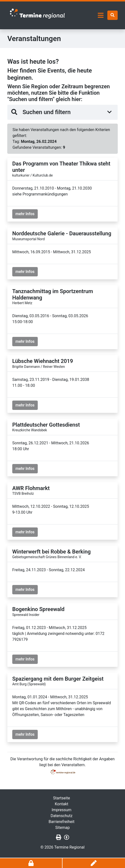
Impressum (62, 810)
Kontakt (61, 804)
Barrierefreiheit (61, 822)
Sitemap (63, 828)
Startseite (62, 798)
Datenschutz (61, 816)
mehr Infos (25, 214)
